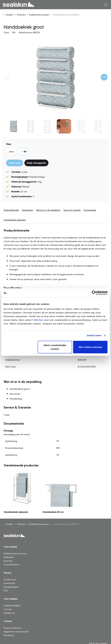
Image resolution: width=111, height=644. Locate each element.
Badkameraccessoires (15, 553)
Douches (8, 561)
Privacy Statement (13, 628)
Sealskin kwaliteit (12, 605)
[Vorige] (7, 77)
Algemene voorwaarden (16, 631)
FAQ (6, 590)
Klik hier (38, 320)
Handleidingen (11, 587)
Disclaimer (9, 635)
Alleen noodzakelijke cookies (55, 347)
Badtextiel (9, 557)
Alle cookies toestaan (90, 347)
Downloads (9, 583)
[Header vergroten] (106, 5)
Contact (8, 609)
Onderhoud (10, 579)
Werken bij (9, 613)
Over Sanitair (10, 547)
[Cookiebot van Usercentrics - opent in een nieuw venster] (94, 293)
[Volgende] (104, 77)
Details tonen (94, 335)
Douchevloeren (11, 564)
